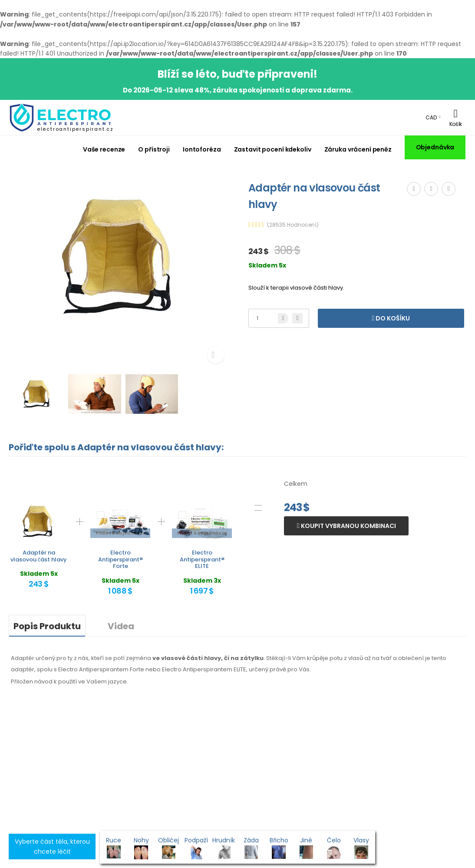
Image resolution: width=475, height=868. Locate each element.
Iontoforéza (202, 149)
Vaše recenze (104, 149)
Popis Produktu (47, 626)
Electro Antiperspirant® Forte (120, 559)
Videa (121, 626)
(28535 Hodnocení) (293, 225)
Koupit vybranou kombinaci (348, 526)
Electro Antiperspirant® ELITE (202, 559)
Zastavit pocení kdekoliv (273, 149)
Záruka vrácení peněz (358, 149)
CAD (431, 117)
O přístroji (154, 149)
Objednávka (435, 147)
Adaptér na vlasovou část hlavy (39, 556)
